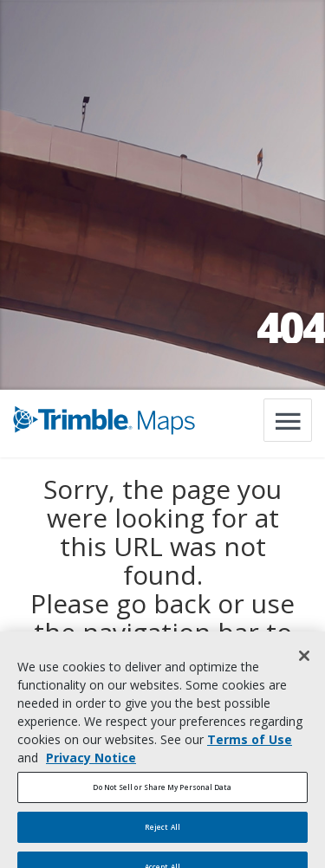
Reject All (162, 836)
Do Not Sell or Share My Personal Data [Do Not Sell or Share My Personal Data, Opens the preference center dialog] (162, 796)
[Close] (304, 664)
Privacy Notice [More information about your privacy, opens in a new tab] (91, 766)
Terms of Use (250, 748)
